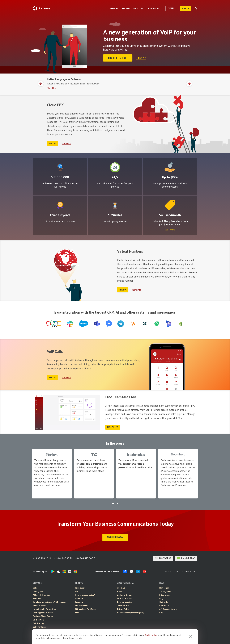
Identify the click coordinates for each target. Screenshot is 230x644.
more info (66, 143)
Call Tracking (39, 623)
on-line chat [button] (186, 558)
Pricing (141, 58)
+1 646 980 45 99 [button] (63, 558)
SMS (77, 613)
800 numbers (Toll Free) (85, 609)
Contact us (163, 558)
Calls (35, 588)
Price (170, 205)
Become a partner (125, 602)
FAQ (161, 598)
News (120, 591)
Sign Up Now (115, 537)
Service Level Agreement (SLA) (131, 613)
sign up (186, 8)
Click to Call (38, 620)
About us (121, 588)
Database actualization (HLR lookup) (49, 602)
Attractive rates (170, 167)
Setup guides (165, 591)
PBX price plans (173, 221)
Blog (161, 613)
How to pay (164, 588)
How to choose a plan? (85, 595)
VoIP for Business (125, 598)
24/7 (115, 167)
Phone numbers (40, 605)
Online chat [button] (164, 602)
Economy (79, 602)
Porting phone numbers (43, 613)
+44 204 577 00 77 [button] (85, 558)
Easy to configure (115, 205)
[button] (113, 503)
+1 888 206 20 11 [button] (42, 558)
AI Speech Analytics (41, 595)
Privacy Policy (123, 609)
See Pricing (170, 229)
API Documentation (168, 609)
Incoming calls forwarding (44, 609)
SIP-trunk (37, 598)
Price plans (80, 588)
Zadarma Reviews (125, 595)
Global (60, 167)
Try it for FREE (118, 58)
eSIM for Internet (41, 627)
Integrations (165, 595)
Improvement (60, 205)
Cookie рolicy (151, 635)
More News (52, 88)
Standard (79, 598)
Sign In (172, 8)
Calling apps (38, 591)
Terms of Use (123, 605)
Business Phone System (43, 616)
